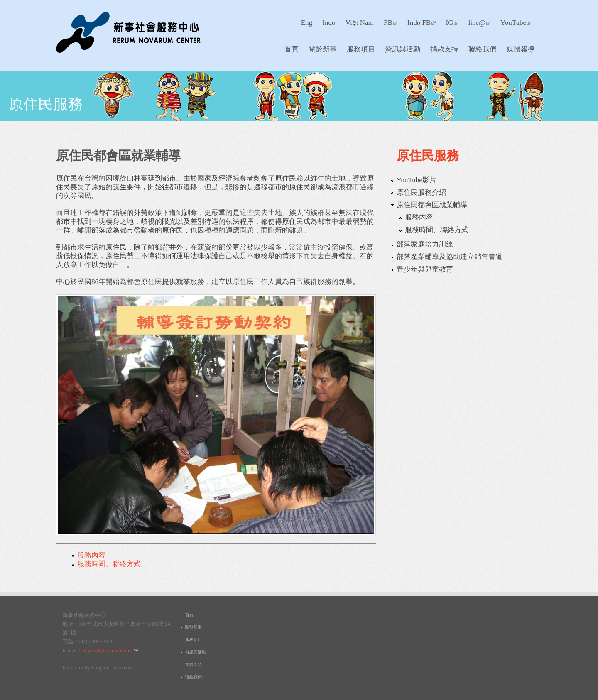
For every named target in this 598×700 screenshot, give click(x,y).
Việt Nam (360, 23)
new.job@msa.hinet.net (110, 650)
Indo (329, 23)
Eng (307, 23)
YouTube (516, 23)
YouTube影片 (417, 180)
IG (452, 23)
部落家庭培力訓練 (425, 244)
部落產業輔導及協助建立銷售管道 (450, 257)
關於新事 (320, 51)
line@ (479, 23)
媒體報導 (521, 49)
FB (391, 23)
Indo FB (422, 23)
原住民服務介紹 (421, 192)
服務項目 (359, 51)
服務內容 (91, 555)
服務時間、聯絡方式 (109, 564)
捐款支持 (442, 51)
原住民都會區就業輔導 (432, 205)
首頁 (292, 49)
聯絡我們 (483, 49)
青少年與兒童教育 (425, 269)
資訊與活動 (400, 51)
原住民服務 (46, 104)
